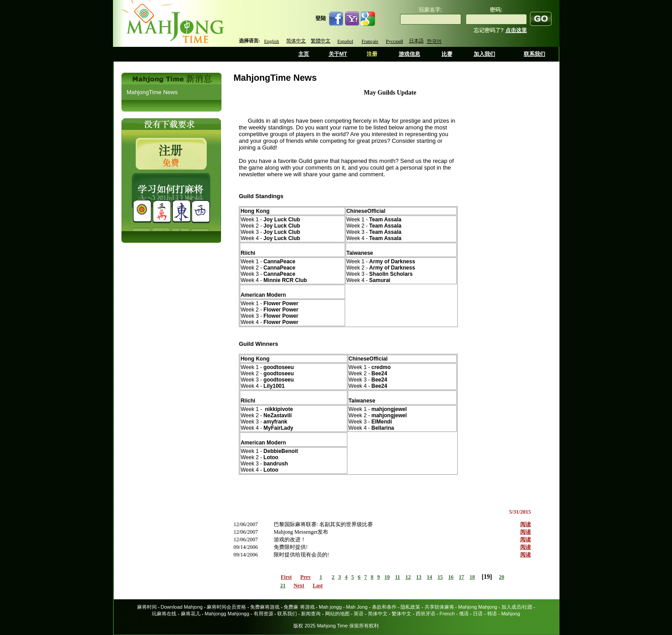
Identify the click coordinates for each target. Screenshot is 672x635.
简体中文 (296, 41)
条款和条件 (384, 607)
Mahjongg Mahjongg (227, 614)
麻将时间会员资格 (226, 607)
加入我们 (484, 54)
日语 (478, 614)
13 (419, 577)
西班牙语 (426, 614)
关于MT (338, 54)
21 (283, 585)
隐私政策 (410, 607)
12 (408, 577)
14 (430, 577)
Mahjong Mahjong (478, 607)
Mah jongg (330, 607)
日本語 (416, 41)
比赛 (447, 54)
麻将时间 (147, 607)
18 (472, 577)
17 (462, 577)
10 (387, 577)
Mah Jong (357, 607)
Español (345, 41)
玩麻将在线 (164, 614)
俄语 (464, 614)
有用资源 (263, 614)
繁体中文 (401, 614)
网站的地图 (337, 614)
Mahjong (510, 614)
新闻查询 (311, 614)
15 (440, 577)
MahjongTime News (152, 92)
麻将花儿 (191, 614)
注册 (372, 54)
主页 (304, 54)
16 (451, 577)
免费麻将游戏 (265, 607)
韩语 (492, 614)
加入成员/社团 (517, 607)
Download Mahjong (182, 607)
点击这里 (516, 30)
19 (487, 577)
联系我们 (534, 54)
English (271, 41)
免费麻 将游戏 (299, 607)
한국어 (434, 41)
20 (501, 577)
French (447, 614)
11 (398, 577)
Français (370, 41)
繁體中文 (321, 41)
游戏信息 (409, 54)
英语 (359, 614)
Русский (394, 41)
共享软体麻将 (439, 607)
